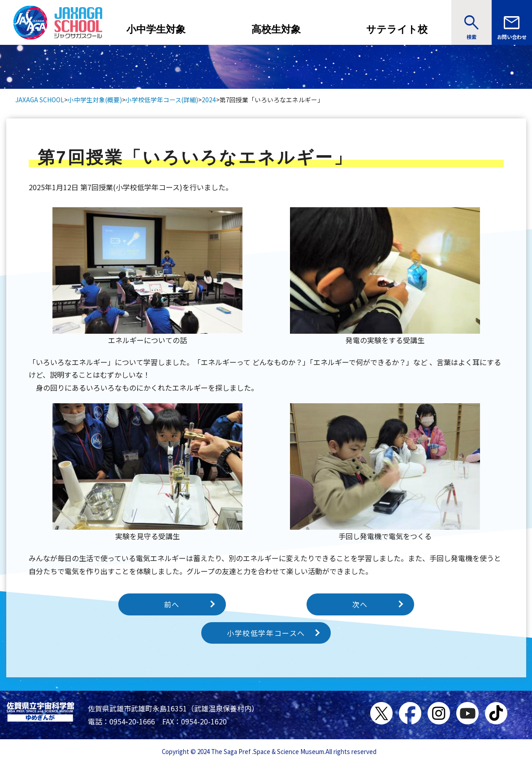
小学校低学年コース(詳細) (162, 100)
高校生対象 (276, 29)
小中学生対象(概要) (95, 100)
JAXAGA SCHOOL (40, 100)
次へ (360, 604)
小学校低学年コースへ (266, 633)
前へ (172, 604)
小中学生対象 (156, 29)
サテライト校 (397, 29)
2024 (209, 100)
